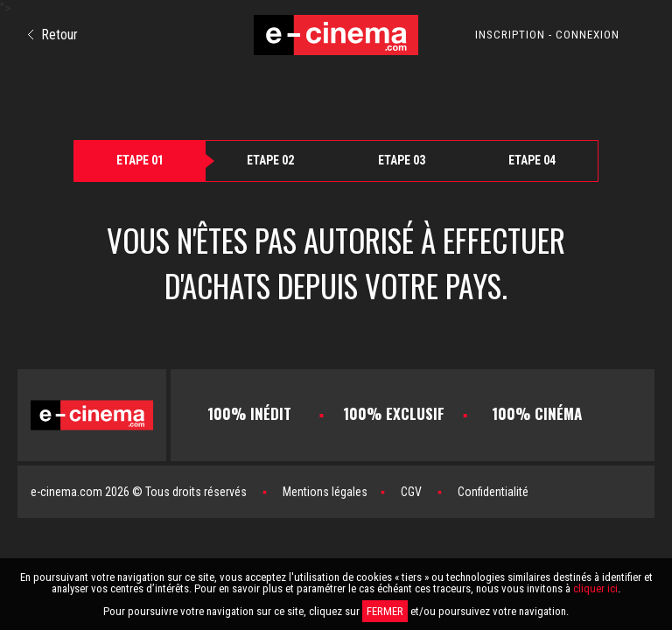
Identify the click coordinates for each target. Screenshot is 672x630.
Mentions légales (325, 492)
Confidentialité (493, 492)
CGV (411, 492)
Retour (53, 35)
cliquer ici (595, 588)
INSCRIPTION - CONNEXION (547, 35)
